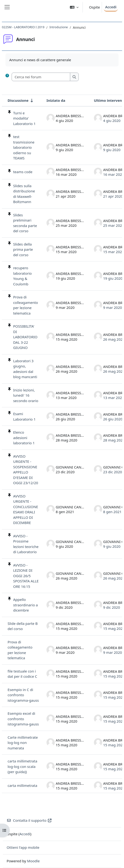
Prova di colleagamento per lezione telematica (25, 305)
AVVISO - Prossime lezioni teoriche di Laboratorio (26, 544)
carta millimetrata (22, 785)
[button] (74, 7)
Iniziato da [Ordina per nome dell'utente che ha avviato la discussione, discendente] (56, 100)
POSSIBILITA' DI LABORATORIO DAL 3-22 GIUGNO (25, 337)
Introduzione (59, 27)
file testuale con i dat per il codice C (22, 674)
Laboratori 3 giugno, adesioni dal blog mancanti (25, 369)
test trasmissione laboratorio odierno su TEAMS (24, 147)
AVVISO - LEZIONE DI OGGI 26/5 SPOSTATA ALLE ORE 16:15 (26, 576)
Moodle (33, 861)
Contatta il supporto (29, 820)
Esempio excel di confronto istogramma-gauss (23, 719)
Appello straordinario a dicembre (25, 605)
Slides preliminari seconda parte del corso (25, 223)
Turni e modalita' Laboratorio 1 (24, 118)
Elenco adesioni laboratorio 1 (24, 438)
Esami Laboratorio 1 (24, 416)
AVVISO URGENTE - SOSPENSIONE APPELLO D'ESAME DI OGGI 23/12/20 (25, 470)
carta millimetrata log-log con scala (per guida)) (22, 766)
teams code (23, 172)
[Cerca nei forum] (41, 77)
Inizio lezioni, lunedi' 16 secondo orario (26, 395)
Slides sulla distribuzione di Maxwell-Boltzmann (24, 194)
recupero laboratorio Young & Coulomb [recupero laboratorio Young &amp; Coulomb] (22, 276)
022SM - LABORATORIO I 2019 (23, 27)
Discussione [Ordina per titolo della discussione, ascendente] (18, 100)
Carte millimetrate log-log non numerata (23, 743)
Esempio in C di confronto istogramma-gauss (23, 695)
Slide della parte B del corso (23, 626)
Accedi (111, 7)
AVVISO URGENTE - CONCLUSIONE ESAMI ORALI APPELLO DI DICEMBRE (25, 509)
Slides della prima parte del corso (23, 249)
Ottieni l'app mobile (23, 847)
